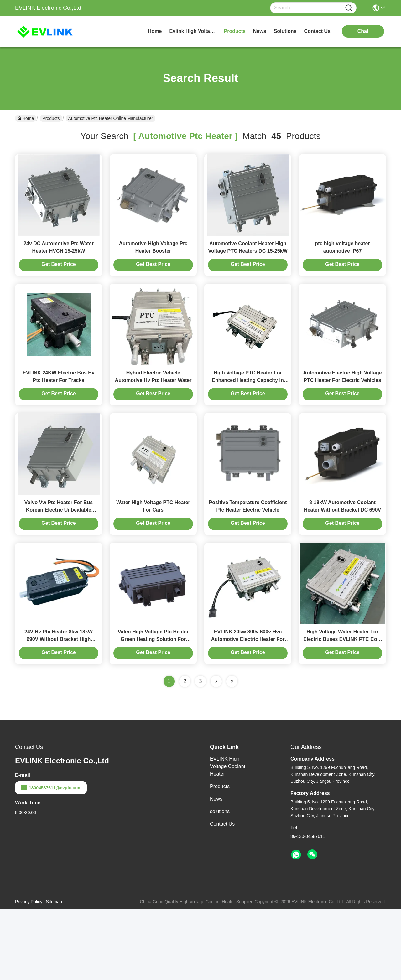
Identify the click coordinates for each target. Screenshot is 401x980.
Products (51, 118)
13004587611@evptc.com (51, 859)
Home (155, 31)
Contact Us (222, 895)
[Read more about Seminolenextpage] (216, 752)
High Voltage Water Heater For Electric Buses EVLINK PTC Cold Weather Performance (342, 710)
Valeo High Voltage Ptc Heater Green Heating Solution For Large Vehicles (153, 710)
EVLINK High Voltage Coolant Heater (228, 837)
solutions (285, 31)
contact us (317, 31)
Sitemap (54, 972)
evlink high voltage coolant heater (193, 31)
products (235, 31)
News (216, 870)
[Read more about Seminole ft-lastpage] (232, 752)
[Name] (349, 8)
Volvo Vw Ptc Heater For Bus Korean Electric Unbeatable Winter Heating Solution (59, 563)
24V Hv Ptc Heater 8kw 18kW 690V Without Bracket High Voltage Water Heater (59, 710)
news (260, 31)
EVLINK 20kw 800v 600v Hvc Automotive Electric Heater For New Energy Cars (248, 710)
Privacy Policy (29, 972)
